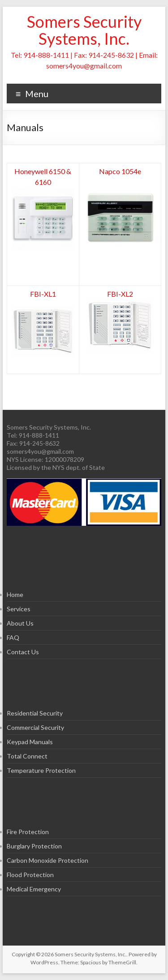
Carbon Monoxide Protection (47, 860)
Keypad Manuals (30, 742)
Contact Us (23, 652)
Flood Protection (30, 875)
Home (15, 594)
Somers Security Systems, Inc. (84, 30)
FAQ (13, 637)
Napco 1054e (120, 171)
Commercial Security (35, 727)
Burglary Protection (34, 846)
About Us (20, 623)
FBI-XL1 (43, 294)
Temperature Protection (41, 770)
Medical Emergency (34, 889)
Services (19, 609)
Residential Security (35, 713)
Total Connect (27, 756)
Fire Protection (28, 832)
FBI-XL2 (120, 294)
